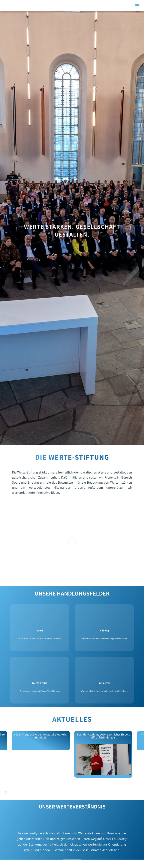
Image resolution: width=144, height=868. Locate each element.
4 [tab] (62, 790)
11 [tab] (88, 790)
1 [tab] (50, 790)
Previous (7, 792)
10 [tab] (84, 790)
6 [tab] (69, 790)
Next (136, 792)
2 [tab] (54, 790)
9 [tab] (80, 790)
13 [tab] (95, 790)
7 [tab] (73, 790)
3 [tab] (58, 790)
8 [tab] (77, 790)
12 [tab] (92, 790)
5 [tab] (65, 790)
